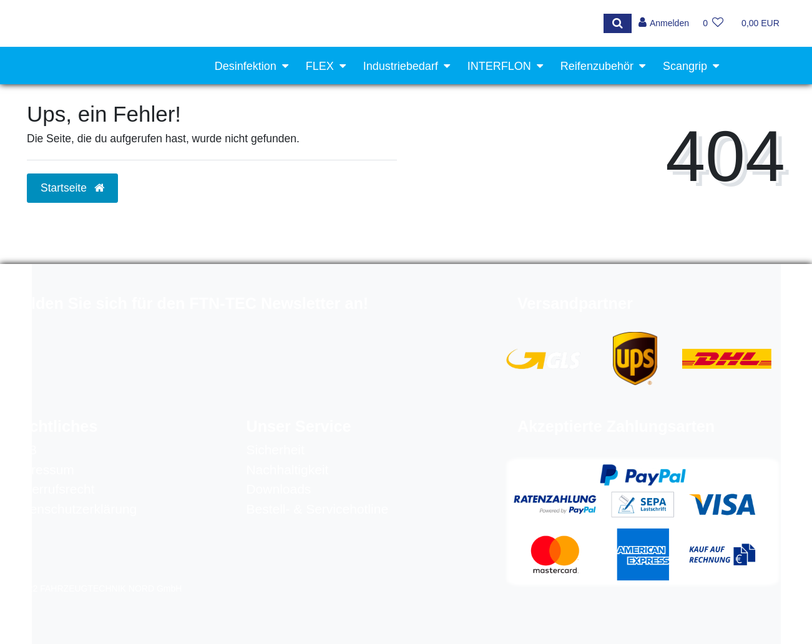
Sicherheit (275, 450)
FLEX (320, 66)
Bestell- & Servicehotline (317, 509)
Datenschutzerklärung (73, 509)
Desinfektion (246, 66)
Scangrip (685, 66)
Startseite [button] (72, 188)
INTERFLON (499, 66)
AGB (23, 450)
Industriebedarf (401, 66)
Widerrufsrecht (52, 489)
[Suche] (616, 23)
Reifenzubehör (597, 66)
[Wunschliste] (713, 23)
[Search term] (310, 23)
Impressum (42, 470)
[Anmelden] (663, 23)
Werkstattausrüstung (656, 105)
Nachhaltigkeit (287, 470)
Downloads (278, 489)
